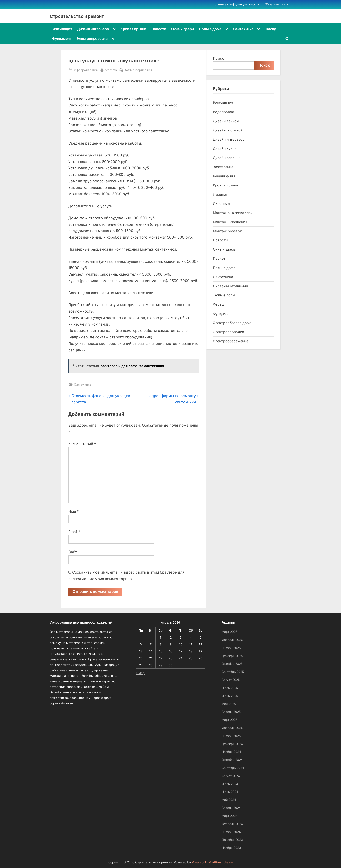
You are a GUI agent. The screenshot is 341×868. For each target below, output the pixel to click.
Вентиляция (62, 29)
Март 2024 (230, 816)
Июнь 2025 (230, 696)
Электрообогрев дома (232, 323)
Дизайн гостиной (228, 130)
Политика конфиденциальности (236, 4)
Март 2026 (230, 632)
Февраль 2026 (232, 640)
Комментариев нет (138, 70)
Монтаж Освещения (230, 222)
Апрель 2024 (231, 808)
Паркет (219, 258)
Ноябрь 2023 (231, 848)
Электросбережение (231, 341)
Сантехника (243, 29)
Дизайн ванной (226, 121)
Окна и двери (183, 29)
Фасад (271, 29)
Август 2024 (231, 776)
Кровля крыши (133, 29)
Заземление (223, 167)
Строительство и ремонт (77, 16)
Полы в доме (210, 29)
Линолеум (221, 203)
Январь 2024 (231, 832)
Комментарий (82, 444)
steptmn (111, 69)
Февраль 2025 (232, 728)
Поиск (218, 58)
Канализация (224, 176)
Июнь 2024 (230, 792)
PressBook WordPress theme (212, 862)
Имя (74, 512)
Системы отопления (230, 286)
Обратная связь (277, 4)
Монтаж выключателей (233, 213)
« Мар (140, 673)
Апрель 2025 (231, 712)
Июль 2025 (230, 688)
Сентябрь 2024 (233, 768)
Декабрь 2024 (232, 744)
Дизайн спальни (227, 158)
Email (74, 532)
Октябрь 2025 (232, 664)
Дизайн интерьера (93, 29)
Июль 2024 (230, 784)
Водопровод (224, 112)
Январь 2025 (231, 736)
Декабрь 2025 (232, 656)
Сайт (73, 552)
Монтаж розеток (227, 231)
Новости (159, 29)
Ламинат (220, 194)
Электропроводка (92, 38)
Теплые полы (224, 295)
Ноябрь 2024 (231, 752)
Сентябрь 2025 (233, 672)
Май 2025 (229, 704)
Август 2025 (231, 680)
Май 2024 (229, 800)
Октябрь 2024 (232, 760)
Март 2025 (230, 720)
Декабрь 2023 (232, 840)
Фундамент (62, 38)
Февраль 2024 (232, 824)
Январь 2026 (231, 648)
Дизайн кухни (225, 148)
